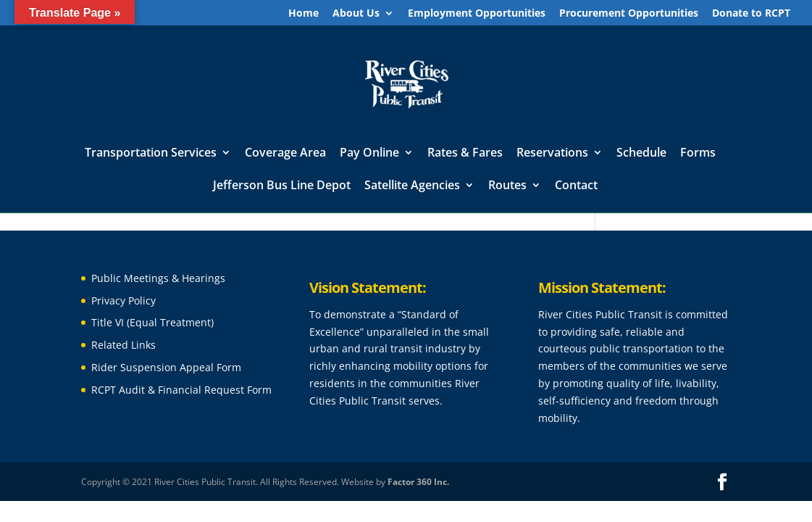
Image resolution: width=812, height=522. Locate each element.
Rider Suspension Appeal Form (166, 367)
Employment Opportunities (477, 14)
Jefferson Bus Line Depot (282, 186)
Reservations (552, 154)
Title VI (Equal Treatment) (152, 322)
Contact (576, 186)
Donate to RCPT (751, 14)
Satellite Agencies (412, 186)
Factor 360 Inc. (418, 482)
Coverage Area (285, 154)
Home (304, 14)
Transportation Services (151, 154)
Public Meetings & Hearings (158, 278)
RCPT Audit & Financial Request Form (181, 390)
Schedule (641, 154)
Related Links (124, 345)
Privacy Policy (124, 301)
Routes (507, 186)
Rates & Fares (465, 154)
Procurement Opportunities (629, 14)
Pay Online (369, 154)
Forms (698, 154)
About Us (356, 14)
